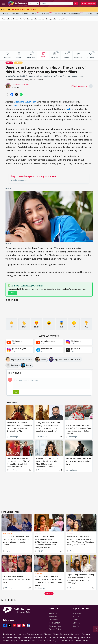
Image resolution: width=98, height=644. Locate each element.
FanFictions (60, 14)
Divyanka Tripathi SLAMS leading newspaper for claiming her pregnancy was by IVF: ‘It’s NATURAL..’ (81, 579)
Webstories (75, 14)
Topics (25, 14)
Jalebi (68, 109)
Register (92, 4)
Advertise (53, 617)
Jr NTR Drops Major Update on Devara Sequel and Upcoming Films (78, 461)
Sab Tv (76, 626)
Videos (89, 14)
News (6, 14)
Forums (15, 14)
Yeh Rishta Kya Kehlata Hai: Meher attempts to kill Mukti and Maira (16, 580)
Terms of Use (55, 626)
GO (76, 4)
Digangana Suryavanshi (25, 102)
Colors (76, 620)
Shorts (45, 14)
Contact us (54, 620)
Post (16, 392)
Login (84, 4)
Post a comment (79, 86)
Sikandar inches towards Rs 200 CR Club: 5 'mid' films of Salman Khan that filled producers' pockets (18, 462)
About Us (53, 613)
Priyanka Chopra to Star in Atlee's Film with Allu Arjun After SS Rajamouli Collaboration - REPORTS (47, 462)
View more (49, 593)
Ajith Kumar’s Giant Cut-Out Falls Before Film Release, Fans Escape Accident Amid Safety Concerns (78, 430)
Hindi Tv (9, 63)
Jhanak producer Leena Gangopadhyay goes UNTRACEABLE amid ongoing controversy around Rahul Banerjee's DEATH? (47, 542)
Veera (17, 105)
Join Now (13, 293)
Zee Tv (76, 617)
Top (96, 629)
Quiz (34, 14)
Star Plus (77, 613)
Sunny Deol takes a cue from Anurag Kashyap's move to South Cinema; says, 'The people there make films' (48, 427)
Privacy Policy (55, 629)
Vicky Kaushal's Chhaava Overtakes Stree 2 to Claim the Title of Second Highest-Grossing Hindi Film (19, 427)
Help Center (54, 623)
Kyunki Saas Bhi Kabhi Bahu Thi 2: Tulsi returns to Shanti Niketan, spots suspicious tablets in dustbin (17, 541)
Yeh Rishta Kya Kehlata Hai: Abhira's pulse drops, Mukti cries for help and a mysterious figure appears (48, 581)
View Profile (16, 88)
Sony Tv (76, 623)
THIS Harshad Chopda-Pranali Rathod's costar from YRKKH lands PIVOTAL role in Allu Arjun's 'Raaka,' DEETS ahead (80, 541)
